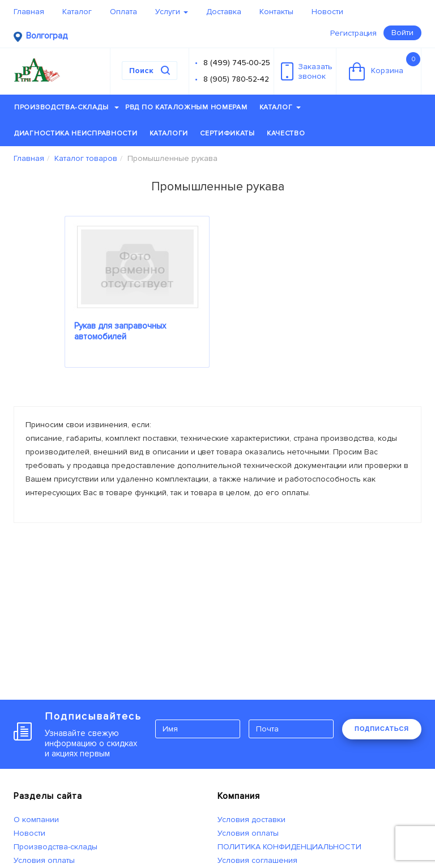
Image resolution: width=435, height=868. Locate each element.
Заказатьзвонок (307, 71)
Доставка (224, 12)
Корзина (385, 66)
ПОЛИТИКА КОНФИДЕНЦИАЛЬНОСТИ (289, 847)
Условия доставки (251, 820)
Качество (286, 133)
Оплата (123, 12)
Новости (327, 12)
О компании (36, 820)
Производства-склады (67, 107)
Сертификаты (227, 133)
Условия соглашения (257, 860)
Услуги (172, 12)
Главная (29, 12)
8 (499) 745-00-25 (237, 63)
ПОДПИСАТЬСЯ (382, 729)
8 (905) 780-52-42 (236, 79)
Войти (402, 33)
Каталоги (169, 133)
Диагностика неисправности (76, 133)
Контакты (276, 12)
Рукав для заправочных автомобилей (120, 331)
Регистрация (353, 33)
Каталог (77, 12)
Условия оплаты (44, 860)
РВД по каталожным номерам (186, 107)
